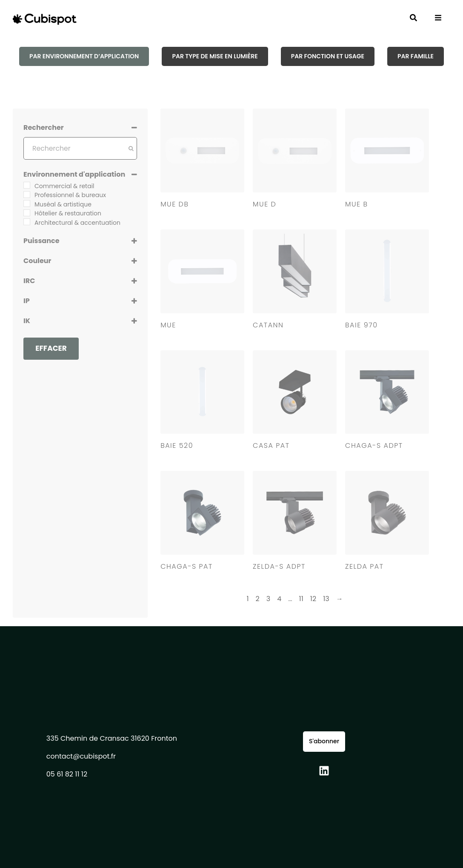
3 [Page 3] (268, 599)
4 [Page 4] (279, 599)
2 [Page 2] (258, 599)
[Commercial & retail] (27, 185)
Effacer (51, 348)
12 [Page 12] (313, 599)
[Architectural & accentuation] (27, 222)
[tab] (84, 56)
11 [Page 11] (301, 599)
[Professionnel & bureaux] (27, 195)
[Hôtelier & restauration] (27, 213)
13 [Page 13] (326, 599)
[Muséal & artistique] (27, 203)
